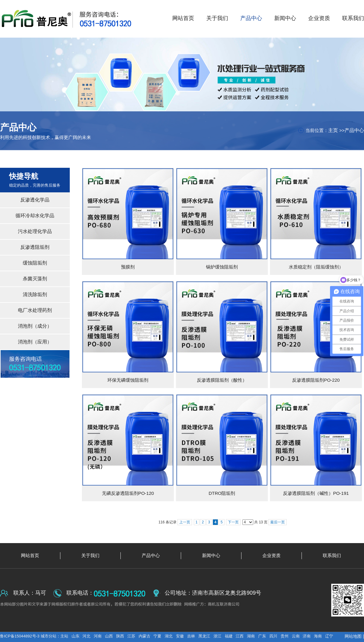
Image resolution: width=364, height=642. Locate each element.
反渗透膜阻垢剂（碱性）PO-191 (316, 493)
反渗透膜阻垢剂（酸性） (222, 380)
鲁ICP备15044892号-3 (20, 636)
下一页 (233, 522)
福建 (229, 636)
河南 (98, 636)
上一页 (185, 522)
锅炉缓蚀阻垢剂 (222, 267)
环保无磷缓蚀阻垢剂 (128, 380)
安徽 (180, 636)
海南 (318, 636)
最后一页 (278, 522)
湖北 (169, 636)
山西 (109, 636)
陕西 (120, 636)
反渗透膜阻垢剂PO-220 (316, 380)
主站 (64, 636)
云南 (296, 636)
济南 (307, 636)
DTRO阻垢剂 (222, 493)
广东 (262, 636)
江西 (240, 636)
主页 (333, 130)
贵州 (285, 636)
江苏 (131, 636)
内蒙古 (145, 636)
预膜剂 (128, 267)
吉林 (191, 636)
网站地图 (353, 636)
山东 (76, 636)
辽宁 (329, 636)
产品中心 (354, 130)
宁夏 (157, 636)
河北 (86, 636)
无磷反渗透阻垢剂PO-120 (128, 493)
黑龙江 (204, 636)
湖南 (251, 636)
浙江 (217, 636)
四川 (273, 636)
